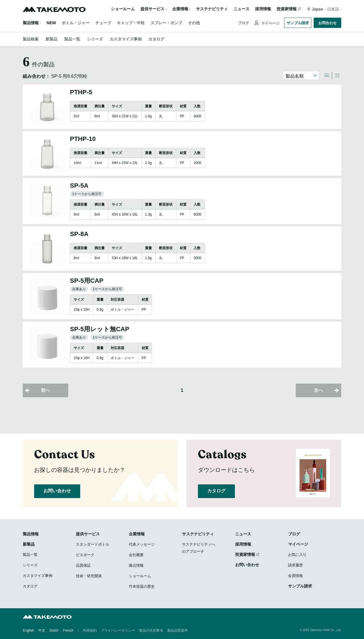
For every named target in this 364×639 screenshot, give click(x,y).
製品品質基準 (177, 630)
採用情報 (263, 9)
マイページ (270, 23)
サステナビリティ (212, 9)
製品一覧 (72, 39)
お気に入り (297, 555)
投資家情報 (287, 9)
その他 (194, 23)
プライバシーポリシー (118, 630)
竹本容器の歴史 (142, 586)
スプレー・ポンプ (166, 23)
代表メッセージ (142, 544)
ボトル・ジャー (76, 23)
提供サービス (88, 534)
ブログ (244, 23)
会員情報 (295, 576)
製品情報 (31, 23)
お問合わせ (327, 23)
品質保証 (83, 565)
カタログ (156, 39)
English (28, 630)
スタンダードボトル (93, 544)
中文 (42, 630)
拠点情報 (136, 565)
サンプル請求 (298, 23)
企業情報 (137, 534)
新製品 (51, 39)
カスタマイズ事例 (126, 39)
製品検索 (31, 39)
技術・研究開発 (89, 576)
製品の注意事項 (151, 630)
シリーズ (95, 39)
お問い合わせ (57, 491)
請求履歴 (295, 565)
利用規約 (90, 630)
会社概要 (136, 555)
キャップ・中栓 (131, 23)
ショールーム (123, 9)
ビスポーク (85, 555)
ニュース (241, 9)
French (68, 630)
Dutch (54, 630)
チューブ (103, 23)
